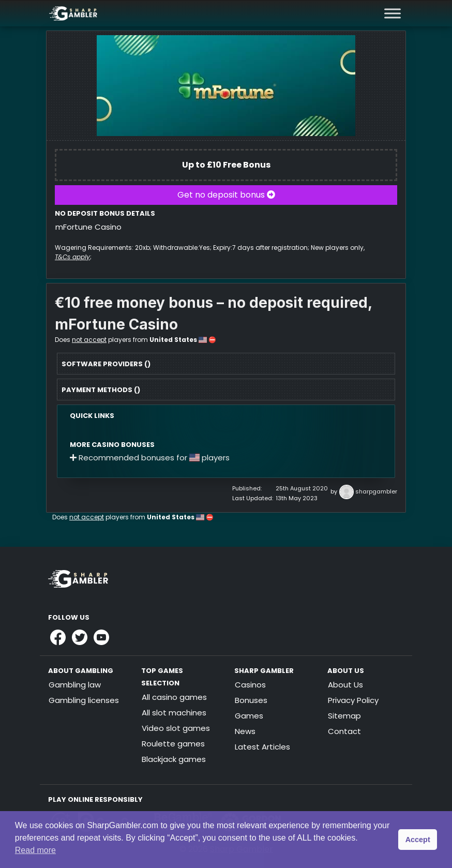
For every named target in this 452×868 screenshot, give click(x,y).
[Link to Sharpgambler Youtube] (101, 637)
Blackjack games (174, 759)
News (245, 731)
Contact (344, 731)
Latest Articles (262, 747)
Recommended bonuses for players (150, 458)
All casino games (174, 697)
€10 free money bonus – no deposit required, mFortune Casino (213, 313)
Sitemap (344, 716)
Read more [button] (35, 850)
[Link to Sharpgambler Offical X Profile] (80, 637)
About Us (345, 685)
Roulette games (173, 744)
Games (249, 716)
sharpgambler (376, 492)
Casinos (250, 685)
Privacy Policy (353, 700)
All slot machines (174, 713)
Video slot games (176, 728)
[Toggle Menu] (393, 13)
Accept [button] (418, 840)
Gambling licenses (84, 700)
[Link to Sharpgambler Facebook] (58, 637)
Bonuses (251, 700)
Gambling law (75, 685)
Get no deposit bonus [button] (226, 195)
